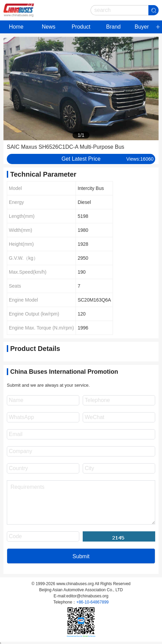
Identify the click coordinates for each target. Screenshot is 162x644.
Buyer (142, 27)
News (49, 27)
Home (16, 27)
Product (81, 27)
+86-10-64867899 (92, 602)
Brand (114, 27)
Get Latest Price (81, 159)
